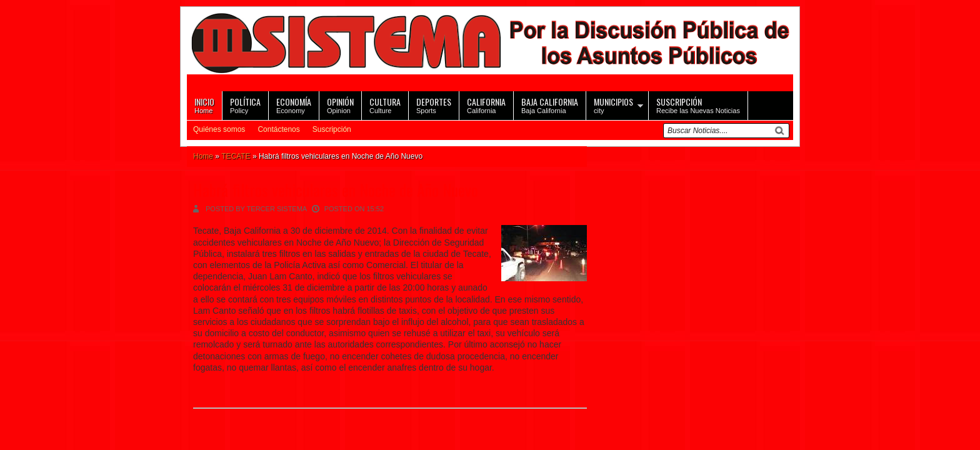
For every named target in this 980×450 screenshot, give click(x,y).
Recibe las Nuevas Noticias (698, 105)
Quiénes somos (219, 129)
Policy (245, 105)
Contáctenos (278, 129)
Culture (385, 105)
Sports (434, 105)
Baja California (550, 105)
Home (204, 105)
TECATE (236, 156)
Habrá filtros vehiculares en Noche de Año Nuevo (336, 190)
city (613, 105)
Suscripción (332, 129)
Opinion (340, 105)
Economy (294, 105)
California (486, 105)
